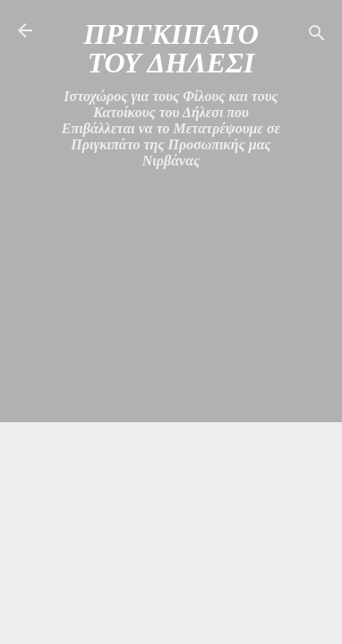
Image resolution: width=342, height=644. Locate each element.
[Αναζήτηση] (317, 36)
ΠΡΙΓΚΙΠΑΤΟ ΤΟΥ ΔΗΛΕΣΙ (171, 48)
